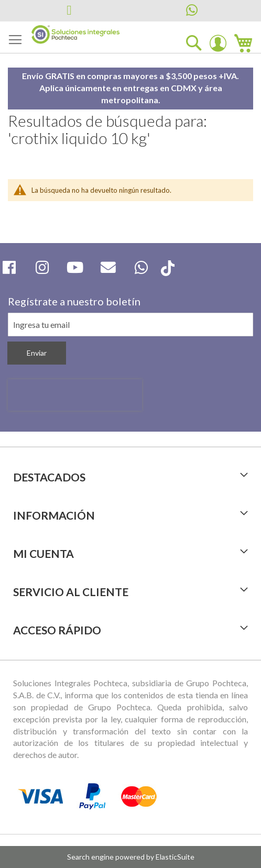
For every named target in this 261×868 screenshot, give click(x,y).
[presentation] (75, 395)
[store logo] (75, 35)
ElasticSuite (175, 857)
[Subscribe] (37, 353)
